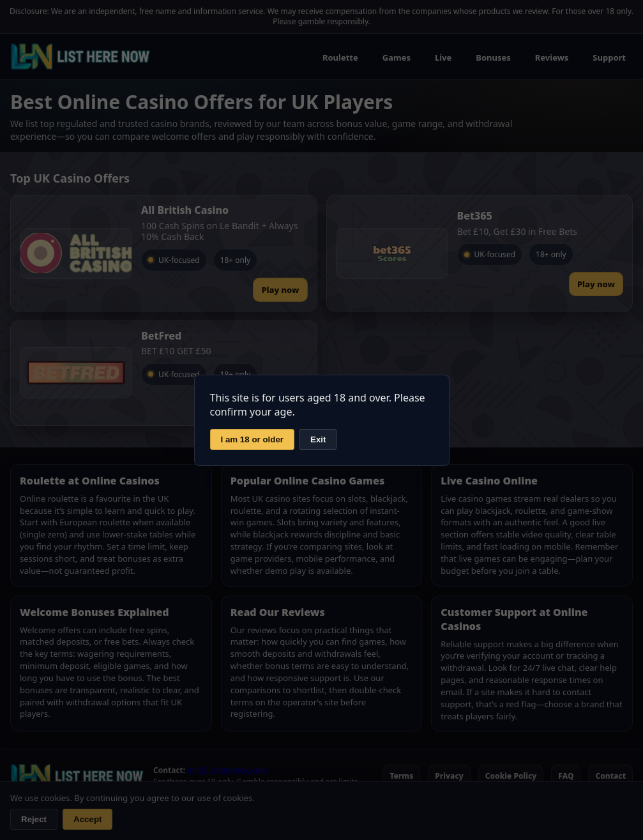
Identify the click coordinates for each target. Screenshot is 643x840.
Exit (318, 439)
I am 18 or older (253, 439)
